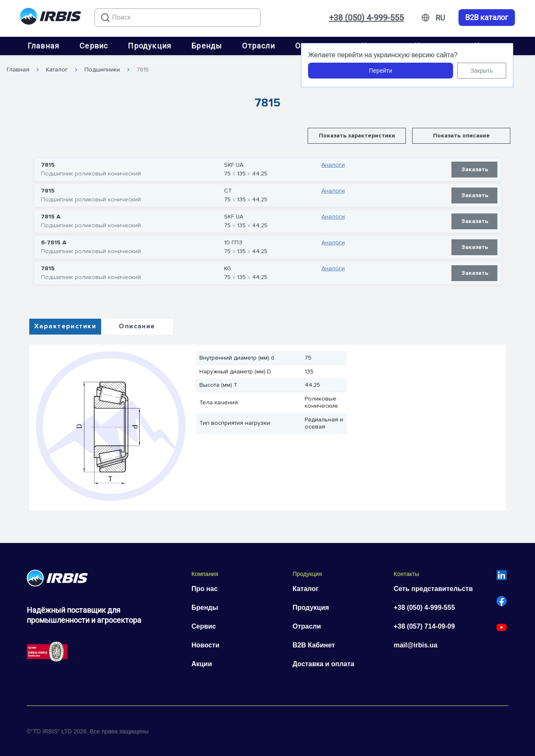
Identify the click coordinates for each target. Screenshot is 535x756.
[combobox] (178, 18)
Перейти (381, 71)
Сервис (94, 46)
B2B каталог (487, 18)
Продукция (150, 46)
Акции (202, 664)
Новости (205, 645)
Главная (43, 46)
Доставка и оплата (324, 664)
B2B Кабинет (314, 645)
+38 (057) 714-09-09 (424, 626)
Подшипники (102, 70)
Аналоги (333, 165)
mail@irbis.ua (416, 645)
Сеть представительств (433, 589)
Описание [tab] (137, 326)
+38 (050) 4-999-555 (366, 18)
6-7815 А (54, 243)
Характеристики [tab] (65, 326)
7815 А (51, 217)
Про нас (205, 589)
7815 (143, 70)
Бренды (207, 46)
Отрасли (258, 46)
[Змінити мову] (440, 18)
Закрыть (482, 71)
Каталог (57, 70)
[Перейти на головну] (51, 18)
